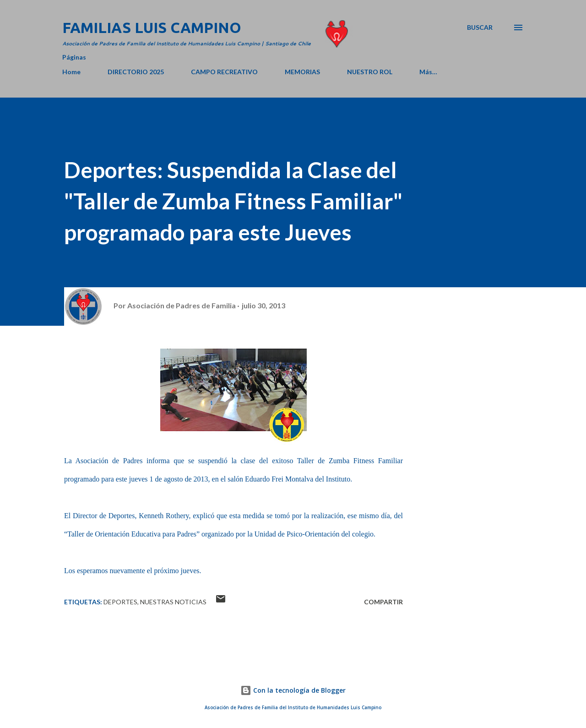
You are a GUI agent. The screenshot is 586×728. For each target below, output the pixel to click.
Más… (428, 72)
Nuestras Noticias (173, 602)
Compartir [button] (383, 602)
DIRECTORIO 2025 (136, 72)
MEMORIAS (302, 72)
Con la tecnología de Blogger (293, 690)
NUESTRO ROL (370, 72)
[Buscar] (480, 27)
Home (71, 72)
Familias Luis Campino (152, 27)
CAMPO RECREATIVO (224, 72)
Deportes (120, 602)
